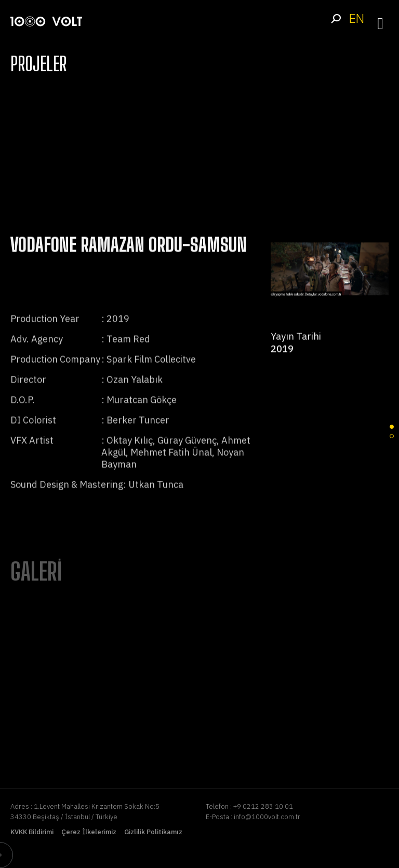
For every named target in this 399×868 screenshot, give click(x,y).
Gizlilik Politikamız (153, 832)
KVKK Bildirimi (32, 832)
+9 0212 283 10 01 (263, 806)
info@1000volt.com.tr (267, 817)
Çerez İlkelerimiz (89, 832)
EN (356, 18)
